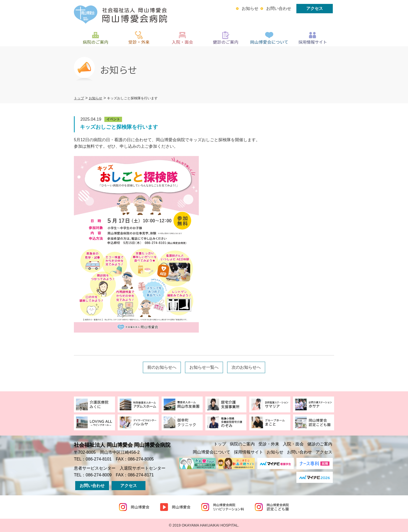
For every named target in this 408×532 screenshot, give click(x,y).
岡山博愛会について (212, 452)
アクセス (315, 8)
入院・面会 (293, 444)
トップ (220, 444)
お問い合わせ (279, 8)
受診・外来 (269, 444)
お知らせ (250, 8)
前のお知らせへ (162, 367)
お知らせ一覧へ (204, 367)
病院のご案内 (242, 444)
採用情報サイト (248, 452)
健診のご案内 (320, 444)
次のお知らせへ (246, 367)
